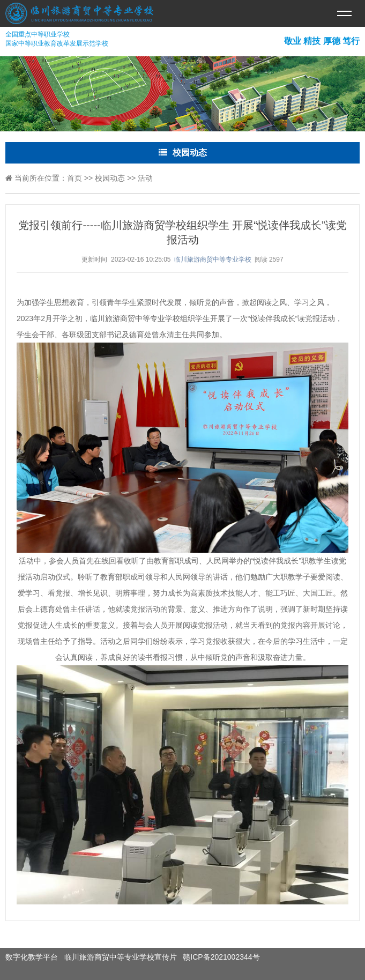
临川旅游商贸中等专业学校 (213, 259)
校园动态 (110, 178)
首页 (75, 178)
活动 (145, 178)
